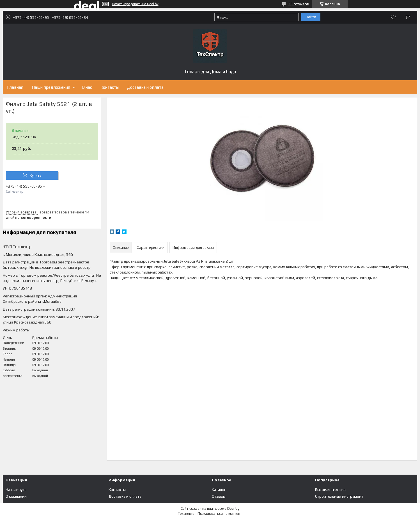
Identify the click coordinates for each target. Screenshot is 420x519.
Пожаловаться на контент (220, 514)
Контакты (110, 87)
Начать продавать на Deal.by (135, 4)
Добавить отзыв (393, 17)
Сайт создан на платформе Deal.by (210, 508)
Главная (15, 87)
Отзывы (219, 496)
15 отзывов (299, 4)
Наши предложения (51, 87)
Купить (36, 175)
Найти (311, 17)
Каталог (219, 490)
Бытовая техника (330, 490)
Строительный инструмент (339, 496)
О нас (87, 87)
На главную (16, 490)
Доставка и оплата (145, 87)
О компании (16, 496)
